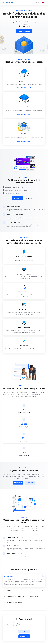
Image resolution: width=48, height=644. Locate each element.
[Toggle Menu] (3, 2)
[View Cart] (36, 2)
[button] (24, 581)
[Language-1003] (44, 2)
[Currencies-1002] (40, 2)
